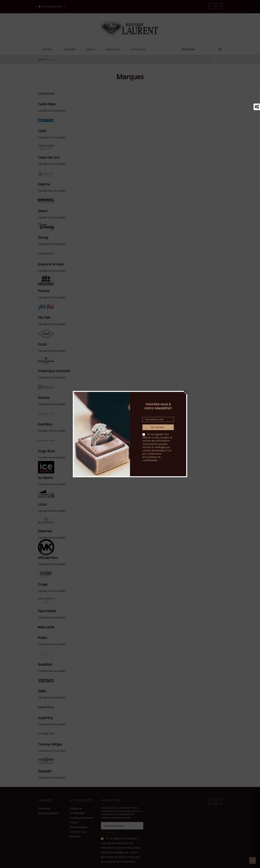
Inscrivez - (158, 427)
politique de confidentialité (152, 459)
